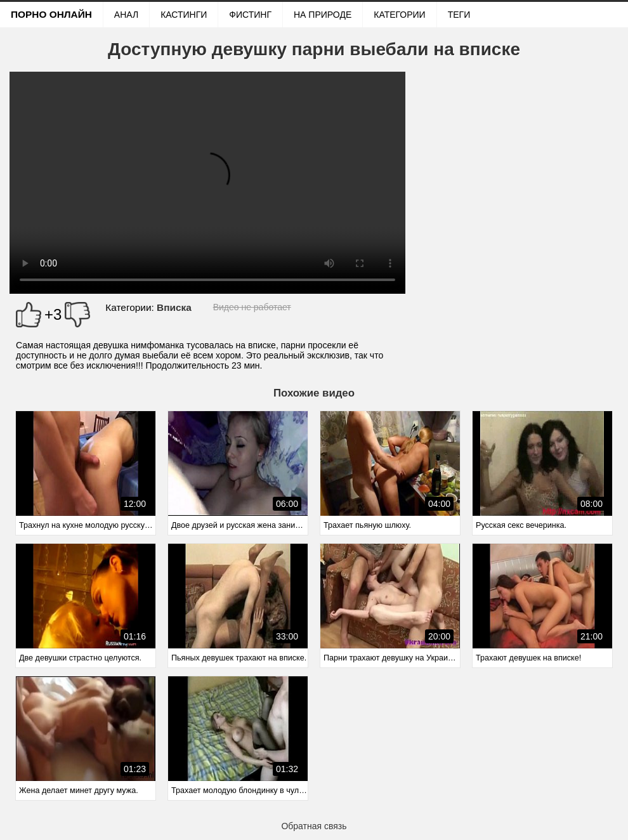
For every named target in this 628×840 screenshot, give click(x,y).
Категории (399, 15)
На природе (323, 15)
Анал (126, 15)
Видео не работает (252, 307)
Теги (459, 15)
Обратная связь (314, 826)
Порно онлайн (51, 14)
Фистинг (250, 15)
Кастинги (184, 15)
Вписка (174, 307)
